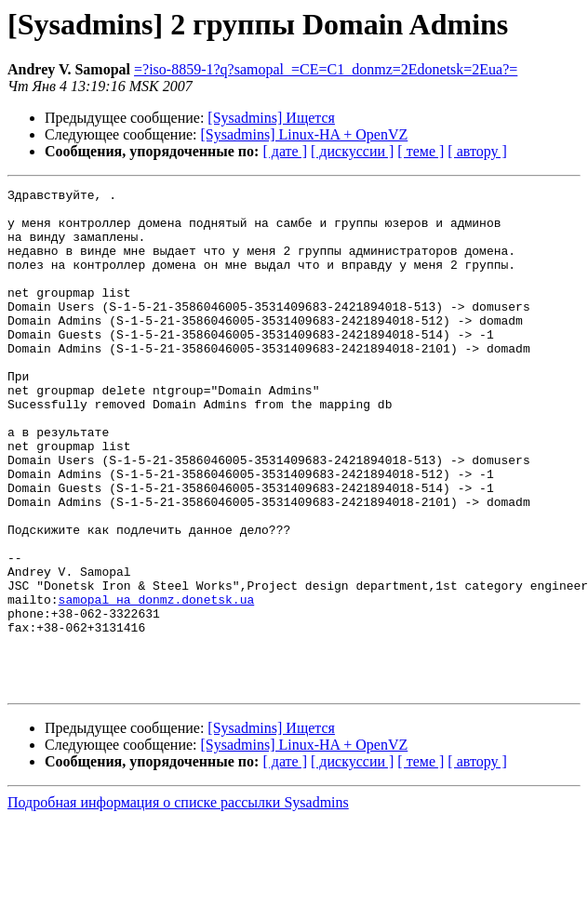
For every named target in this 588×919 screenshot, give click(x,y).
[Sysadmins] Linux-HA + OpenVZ (305, 134)
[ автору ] (477, 151)
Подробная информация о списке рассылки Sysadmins (178, 903)
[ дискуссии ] (352, 151)
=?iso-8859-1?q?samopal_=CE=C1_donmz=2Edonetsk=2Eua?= (326, 69)
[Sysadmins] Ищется (271, 118)
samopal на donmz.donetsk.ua (157, 683)
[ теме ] (421, 151)
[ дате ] (285, 151)
